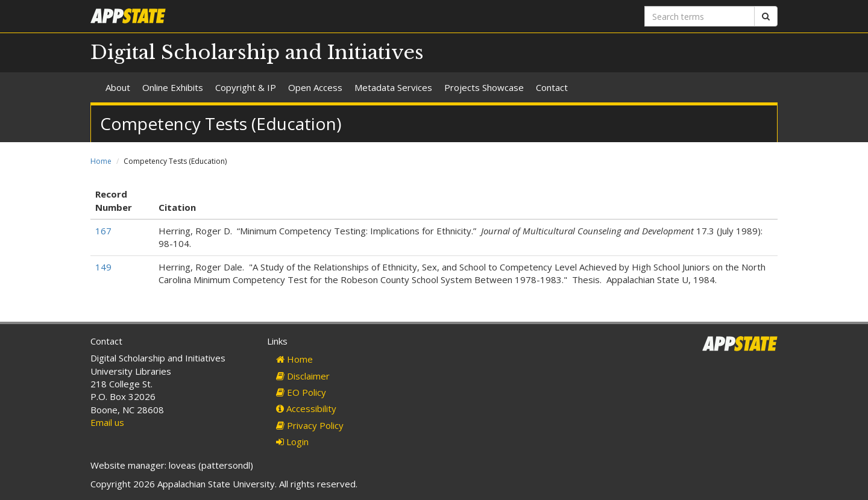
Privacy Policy (310, 425)
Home (101, 161)
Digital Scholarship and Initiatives (257, 52)
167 (103, 231)
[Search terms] (700, 16)
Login (292, 442)
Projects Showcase (484, 87)
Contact (552, 87)
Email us (107, 422)
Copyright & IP (246, 87)
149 (103, 267)
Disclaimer (303, 376)
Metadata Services (393, 87)
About (118, 87)
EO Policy (301, 392)
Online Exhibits (173, 87)
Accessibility (306, 408)
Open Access (315, 87)
